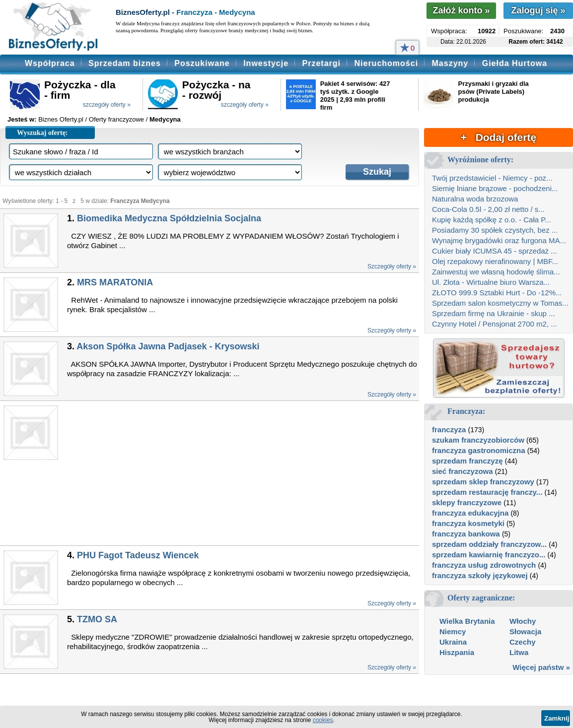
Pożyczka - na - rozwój (216, 90)
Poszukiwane (202, 63)
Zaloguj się (538, 10)
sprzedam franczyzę (467, 461)
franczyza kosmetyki (468, 523)
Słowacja (525, 631)
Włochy (523, 621)
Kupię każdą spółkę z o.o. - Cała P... (492, 220)
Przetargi (322, 63)
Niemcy (453, 631)
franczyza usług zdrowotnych (484, 565)
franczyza (449, 430)
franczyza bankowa (466, 534)
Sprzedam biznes (125, 63)
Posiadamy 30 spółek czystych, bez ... (495, 230)
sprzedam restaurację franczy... (487, 492)
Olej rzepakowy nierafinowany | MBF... (495, 261)
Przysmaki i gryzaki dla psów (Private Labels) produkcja (493, 92)
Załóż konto (461, 10)
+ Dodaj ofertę (499, 137)
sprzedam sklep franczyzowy (483, 482)
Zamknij (557, 718)
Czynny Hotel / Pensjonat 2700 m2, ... (495, 324)
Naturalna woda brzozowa (475, 199)
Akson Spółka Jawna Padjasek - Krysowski (168, 346)
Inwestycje (266, 63)
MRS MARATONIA (115, 282)
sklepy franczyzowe (467, 502)
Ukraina (453, 642)
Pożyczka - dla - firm (80, 90)
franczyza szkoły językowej (480, 575)
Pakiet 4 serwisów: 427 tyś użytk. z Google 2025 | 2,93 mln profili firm (355, 96)
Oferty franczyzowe (116, 119)
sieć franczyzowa (463, 471)
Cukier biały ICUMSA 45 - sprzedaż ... (495, 251)
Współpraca (50, 63)
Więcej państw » (541, 667)
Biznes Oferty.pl (61, 119)
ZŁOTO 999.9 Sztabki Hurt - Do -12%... (497, 293)
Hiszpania (457, 652)
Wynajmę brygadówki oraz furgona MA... (499, 240)
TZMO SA (97, 619)
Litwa (519, 652)
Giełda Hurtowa (515, 63)
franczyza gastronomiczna (479, 450)
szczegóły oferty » (107, 105)
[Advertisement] (225, 473)
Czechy (523, 642)
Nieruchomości (386, 63)
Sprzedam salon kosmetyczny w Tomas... (500, 303)
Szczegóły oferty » (392, 266)
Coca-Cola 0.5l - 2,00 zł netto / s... (488, 209)
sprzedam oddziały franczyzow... (489, 544)
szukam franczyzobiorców (478, 440)
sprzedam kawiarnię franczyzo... (489, 555)
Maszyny (450, 63)
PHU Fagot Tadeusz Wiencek (138, 555)
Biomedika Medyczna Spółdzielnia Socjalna (169, 218)
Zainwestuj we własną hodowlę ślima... (496, 272)
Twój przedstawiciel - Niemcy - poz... (492, 178)
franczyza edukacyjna (470, 513)
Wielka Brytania (467, 621)
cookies (323, 720)
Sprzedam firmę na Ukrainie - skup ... (494, 313)
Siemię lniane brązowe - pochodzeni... (495, 188)
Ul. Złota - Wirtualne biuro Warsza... (491, 282)
